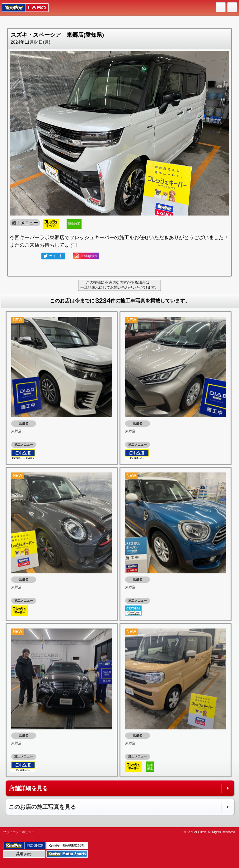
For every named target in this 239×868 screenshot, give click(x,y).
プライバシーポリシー (19, 832)
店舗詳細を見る (28, 788)
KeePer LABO (22, 8)
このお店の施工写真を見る (42, 807)
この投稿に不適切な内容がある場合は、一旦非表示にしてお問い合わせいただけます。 (119, 285)
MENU (232, 7)
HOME (221, 7)
